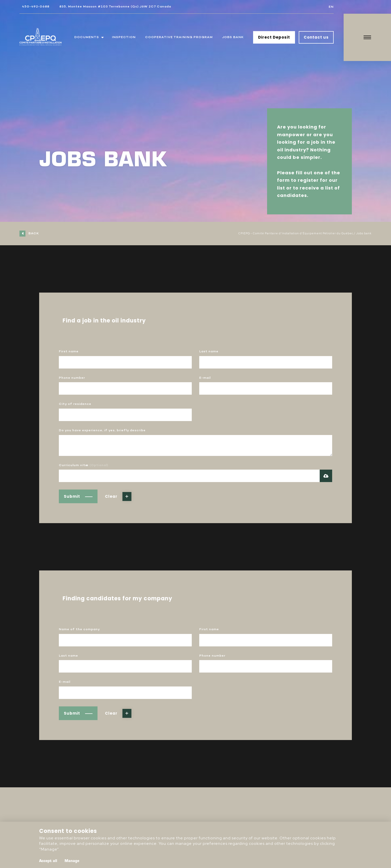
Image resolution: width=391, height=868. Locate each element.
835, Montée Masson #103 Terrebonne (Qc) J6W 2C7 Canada (115, 7)
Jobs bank (233, 37)
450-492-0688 (36, 7)
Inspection (124, 37)
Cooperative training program (179, 37)
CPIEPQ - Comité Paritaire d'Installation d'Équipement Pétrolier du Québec (296, 233)
